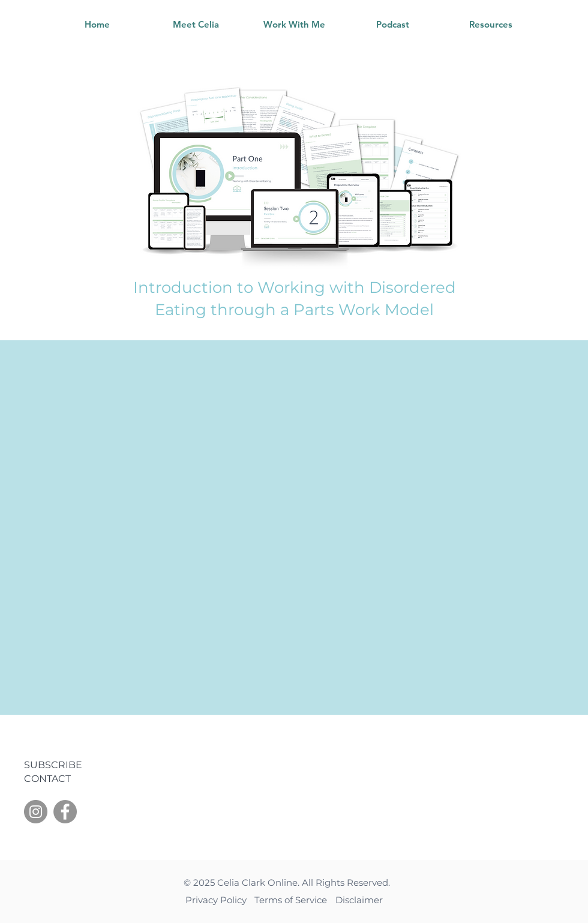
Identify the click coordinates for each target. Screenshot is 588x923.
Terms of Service (292, 900)
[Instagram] (36, 812)
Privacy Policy (217, 900)
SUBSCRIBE (53, 765)
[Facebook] (65, 812)
